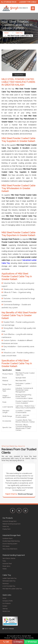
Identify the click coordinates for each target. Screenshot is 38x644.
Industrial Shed (7, 564)
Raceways (6, 583)
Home (6, 33)
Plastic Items (6, 566)
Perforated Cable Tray (9, 581)
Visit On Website (8, 629)
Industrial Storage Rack (10, 521)
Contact (5, 606)
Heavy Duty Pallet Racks (10, 549)
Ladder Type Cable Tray (10, 578)
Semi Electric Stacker (9, 558)
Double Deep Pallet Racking (11, 541)
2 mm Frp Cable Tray (9, 586)
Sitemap (5, 609)
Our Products (7, 603)
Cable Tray (19, 33)
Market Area (6, 611)
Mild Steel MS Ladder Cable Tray (12, 589)
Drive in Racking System (10, 544)
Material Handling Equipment (11, 524)
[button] (19, 63)
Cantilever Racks (8, 538)
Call (6, 642)
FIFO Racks (6, 546)
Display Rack (6, 529)
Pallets (5, 569)
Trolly (4, 561)
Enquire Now (19, 75)
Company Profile (8, 601)
